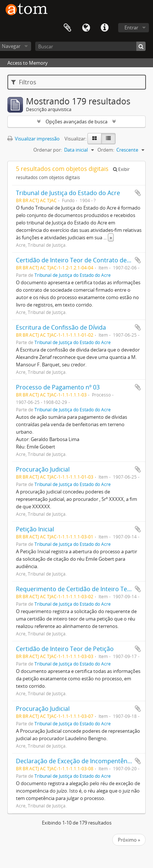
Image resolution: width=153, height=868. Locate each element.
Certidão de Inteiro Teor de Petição (65, 649)
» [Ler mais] (111, 237)
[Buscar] (90, 46)
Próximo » (129, 840)
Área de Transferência (67, 28)
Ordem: (106, 150)
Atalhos (104, 28)
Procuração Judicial (43, 469)
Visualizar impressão (34, 139)
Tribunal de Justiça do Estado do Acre (68, 193)
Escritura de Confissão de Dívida (61, 327)
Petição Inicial (35, 529)
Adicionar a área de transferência (138, 193)
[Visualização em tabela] (108, 139)
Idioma (86, 28)
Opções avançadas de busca (76, 122)
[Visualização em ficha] (94, 139)
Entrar (131, 27)
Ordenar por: (48, 150)
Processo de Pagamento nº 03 (58, 387)
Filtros (24, 82)
